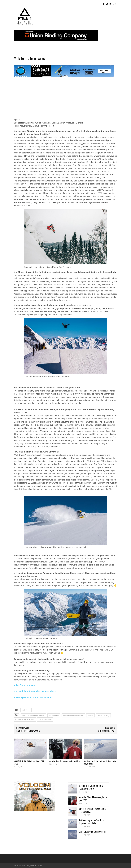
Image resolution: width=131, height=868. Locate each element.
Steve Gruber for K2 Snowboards (93, 832)
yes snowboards (45, 719)
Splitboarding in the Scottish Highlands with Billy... (91, 822)
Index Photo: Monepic (24, 685)
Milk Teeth (26, 710)
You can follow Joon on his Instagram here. (35, 691)
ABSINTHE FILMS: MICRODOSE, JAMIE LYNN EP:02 (29, 762)
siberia (90, 715)
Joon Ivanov (54, 715)
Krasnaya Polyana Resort (73, 715)
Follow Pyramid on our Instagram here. (33, 697)
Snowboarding (103, 715)
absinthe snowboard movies (33, 715)
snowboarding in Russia (25, 719)
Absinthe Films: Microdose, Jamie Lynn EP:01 (64, 761)
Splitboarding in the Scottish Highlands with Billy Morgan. (100, 762)
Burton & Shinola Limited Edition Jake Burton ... (93, 810)
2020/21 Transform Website (28, 731)
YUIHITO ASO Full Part (106, 731)
